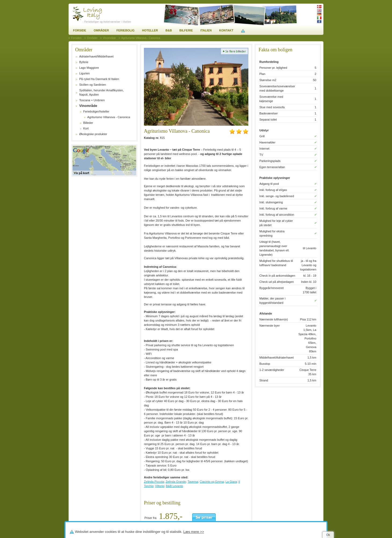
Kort (86, 128)
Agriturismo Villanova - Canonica (109, 117)
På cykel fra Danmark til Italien (99, 79)
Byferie (84, 62)
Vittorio (160, 486)
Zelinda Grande (176, 482)
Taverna (193, 482)
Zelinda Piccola (154, 482)
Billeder (88, 123)
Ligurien (84, 73)
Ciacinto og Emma (212, 482)
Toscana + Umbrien (92, 100)
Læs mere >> (194, 532)
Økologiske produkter (93, 134)
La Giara (231, 482)
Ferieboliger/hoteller (96, 111)
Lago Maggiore (89, 68)
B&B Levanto (175, 486)
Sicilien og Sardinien (93, 85)
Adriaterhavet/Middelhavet (96, 56)
